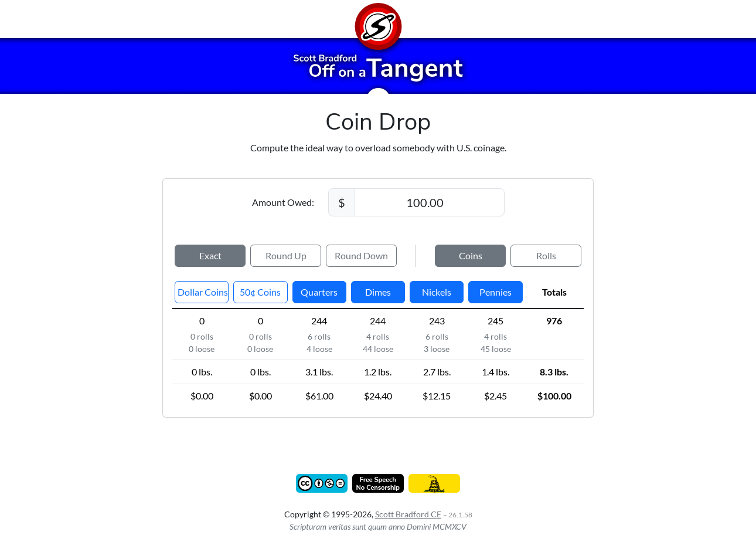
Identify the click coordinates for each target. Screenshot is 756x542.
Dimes (378, 292)
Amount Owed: (283, 202)
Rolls (546, 255)
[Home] (378, 19)
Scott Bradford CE (408, 514)
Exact (210, 255)
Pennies (496, 292)
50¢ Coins (260, 292)
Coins (471, 255)
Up (286, 256)
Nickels (437, 292)
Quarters (319, 292)
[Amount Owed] (430, 202)
